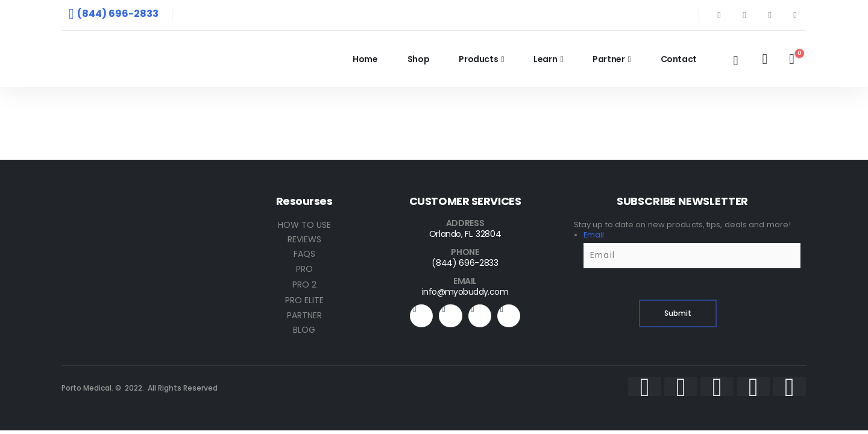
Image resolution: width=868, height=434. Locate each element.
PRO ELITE (304, 300)
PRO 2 (304, 285)
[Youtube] (770, 15)
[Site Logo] (146, 59)
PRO (304, 269)
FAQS (304, 254)
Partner (609, 59)
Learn (545, 59)
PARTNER (304, 315)
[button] (735, 61)
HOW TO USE (304, 225)
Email (594, 235)
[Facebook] (719, 15)
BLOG (304, 330)
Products (478, 59)
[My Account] (765, 59)
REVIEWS (304, 239)
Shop (419, 59)
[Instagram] (795, 15)
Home (365, 59)
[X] (744, 15)
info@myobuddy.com (465, 292)
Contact (679, 59)
